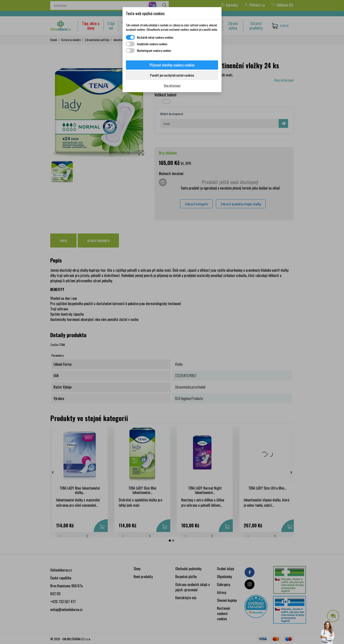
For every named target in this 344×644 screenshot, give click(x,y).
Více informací (172, 85)
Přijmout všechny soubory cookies (172, 65)
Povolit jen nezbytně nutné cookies (172, 75)
